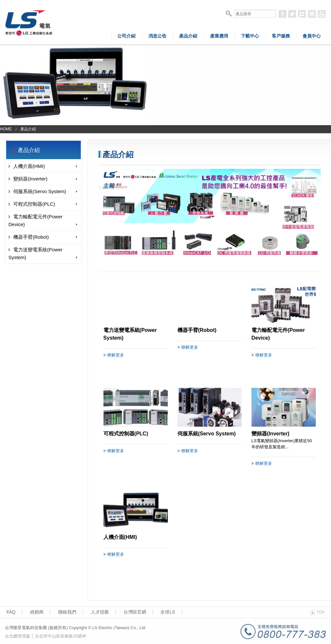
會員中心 (312, 36)
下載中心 (250, 36)
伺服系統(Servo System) (43, 191)
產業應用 (219, 36)
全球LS (168, 612)
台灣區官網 (135, 612)
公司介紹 (126, 36)
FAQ (11, 612)
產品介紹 (188, 36)
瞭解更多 (114, 355)
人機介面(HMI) (43, 166)
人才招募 (100, 612)
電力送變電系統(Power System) (43, 253)
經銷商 (37, 612)
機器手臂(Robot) (43, 237)
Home (6, 129)
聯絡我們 (67, 612)
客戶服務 (281, 36)
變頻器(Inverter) (43, 179)
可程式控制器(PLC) (43, 204)
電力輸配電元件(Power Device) (43, 220)
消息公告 (157, 36)
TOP (317, 612)
